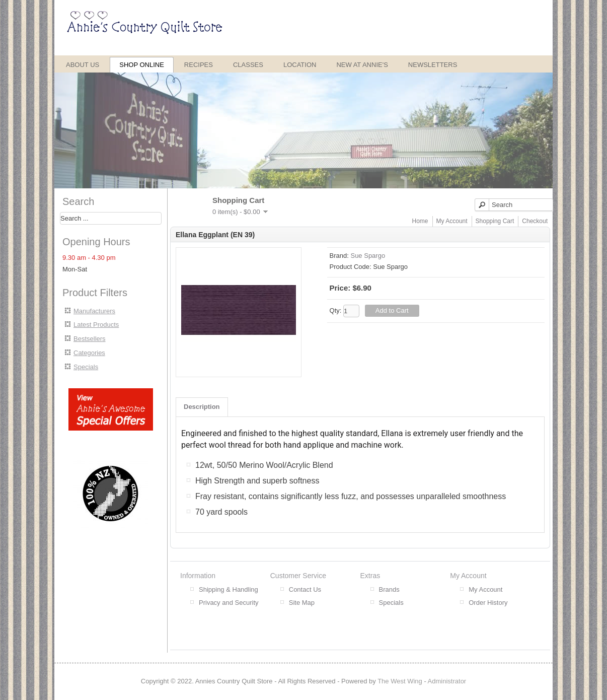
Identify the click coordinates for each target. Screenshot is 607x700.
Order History (488, 603)
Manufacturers (94, 311)
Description (202, 407)
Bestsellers (90, 339)
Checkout (535, 221)
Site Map (302, 603)
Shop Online (142, 65)
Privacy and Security (229, 603)
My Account (452, 221)
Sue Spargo (368, 256)
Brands (389, 589)
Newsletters (433, 65)
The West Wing (400, 681)
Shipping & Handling (229, 589)
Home (420, 221)
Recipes (199, 65)
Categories (89, 353)
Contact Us (305, 589)
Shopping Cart (495, 221)
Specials (86, 367)
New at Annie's (362, 65)
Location (300, 65)
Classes (248, 65)
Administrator (447, 681)
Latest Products (96, 325)
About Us (83, 65)
